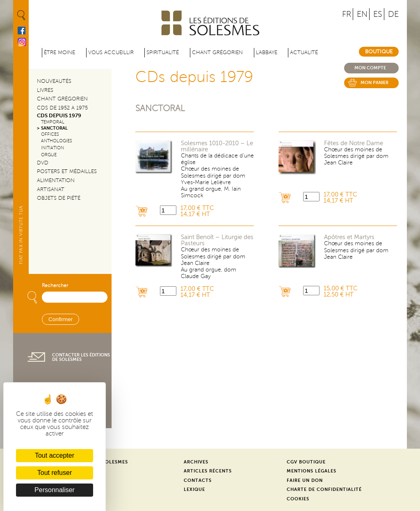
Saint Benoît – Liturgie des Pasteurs (217, 240)
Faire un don (305, 480)
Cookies (298, 499)
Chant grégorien (217, 52)
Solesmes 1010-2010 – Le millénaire (217, 146)
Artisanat (51, 189)
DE (393, 14)
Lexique (194, 489)
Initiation (52, 148)
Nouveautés (54, 81)
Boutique (379, 52)
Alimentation (56, 180)
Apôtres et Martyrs (349, 237)
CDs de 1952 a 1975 (62, 108)
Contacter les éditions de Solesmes (81, 357)
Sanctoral (160, 108)
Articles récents (208, 471)
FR (347, 14)
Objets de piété (59, 198)
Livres (45, 90)
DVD (43, 163)
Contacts (198, 480)
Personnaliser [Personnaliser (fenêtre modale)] (55, 490)
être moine (59, 52)
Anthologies (57, 141)
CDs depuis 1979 (59, 116)
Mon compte (370, 68)
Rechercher (55, 286)
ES (378, 14)
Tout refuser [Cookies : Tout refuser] (55, 473)
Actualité (304, 52)
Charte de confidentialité (324, 489)
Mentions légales (312, 471)
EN (362, 14)
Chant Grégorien (62, 99)
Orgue (49, 155)
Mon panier (374, 83)
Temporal (53, 122)
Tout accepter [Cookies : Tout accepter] (55, 455)
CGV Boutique (306, 462)
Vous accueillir (111, 52)
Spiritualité (163, 52)
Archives (196, 462)
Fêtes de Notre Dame (354, 143)
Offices (50, 134)
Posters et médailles (67, 171)
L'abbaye (267, 52)
